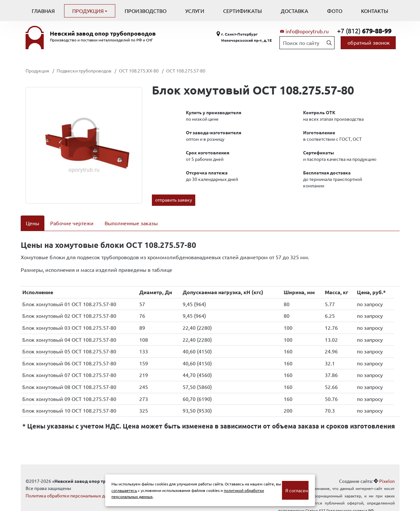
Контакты (375, 11)
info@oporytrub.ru (307, 31)
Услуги (195, 11)
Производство (146, 11)
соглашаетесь (124, 490)
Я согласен (297, 490)
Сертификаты (243, 11)
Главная (43, 11)
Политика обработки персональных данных (72, 487)
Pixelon (387, 472)
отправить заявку (174, 200)
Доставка (295, 11)
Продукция (89, 11)
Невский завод (103, 33)
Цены (33, 223)
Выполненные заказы (131, 223)
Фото (335, 11)
